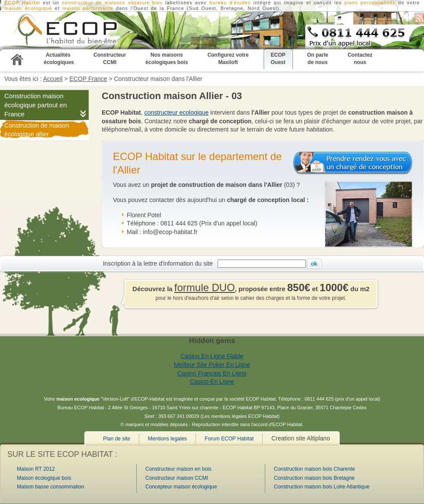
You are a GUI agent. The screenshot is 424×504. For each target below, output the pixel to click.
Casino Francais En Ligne (212, 373)
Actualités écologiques (59, 59)
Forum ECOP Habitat (229, 439)
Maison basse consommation (50, 487)
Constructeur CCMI (110, 59)
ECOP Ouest (278, 59)
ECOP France (88, 79)
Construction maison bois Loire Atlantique (322, 487)
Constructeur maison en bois (178, 469)
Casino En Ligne (212, 382)
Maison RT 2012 (36, 469)
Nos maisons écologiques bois (167, 59)
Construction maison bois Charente (314, 469)
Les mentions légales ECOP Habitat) (241, 416)
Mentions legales (167, 439)
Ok (314, 264)
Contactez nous (360, 59)
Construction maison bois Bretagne (314, 478)
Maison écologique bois (44, 478)
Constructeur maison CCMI (177, 478)
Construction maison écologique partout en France (35, 105)
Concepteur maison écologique (181, 487)
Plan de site (117, 439)
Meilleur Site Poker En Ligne (212, 365)
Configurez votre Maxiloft (228, 59)
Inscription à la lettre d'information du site (160, 263)
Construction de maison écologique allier (37, 130)
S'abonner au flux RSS (419, 18)
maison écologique (28, 8)
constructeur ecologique (177, 112)
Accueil (53, 79)
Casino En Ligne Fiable (212, 356)
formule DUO (205, 287)
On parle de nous (318, 59)
